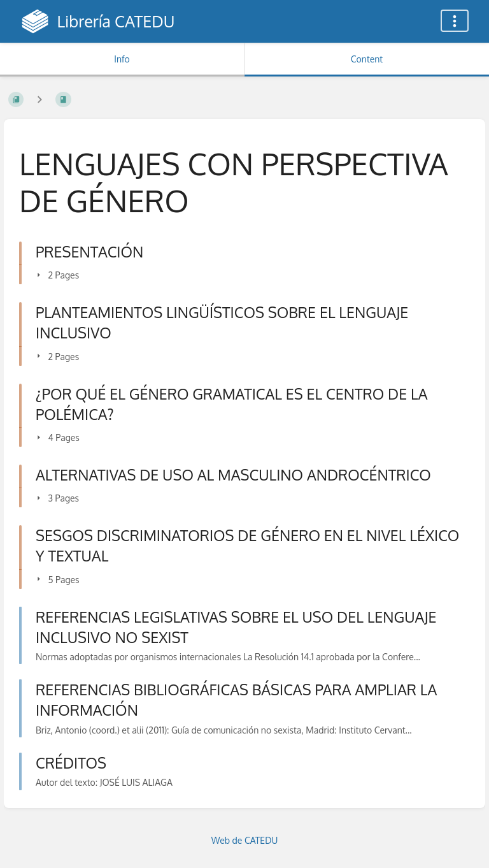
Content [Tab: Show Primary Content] (367, 59)
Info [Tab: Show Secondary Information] (122, 59)
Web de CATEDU (245, 840)
